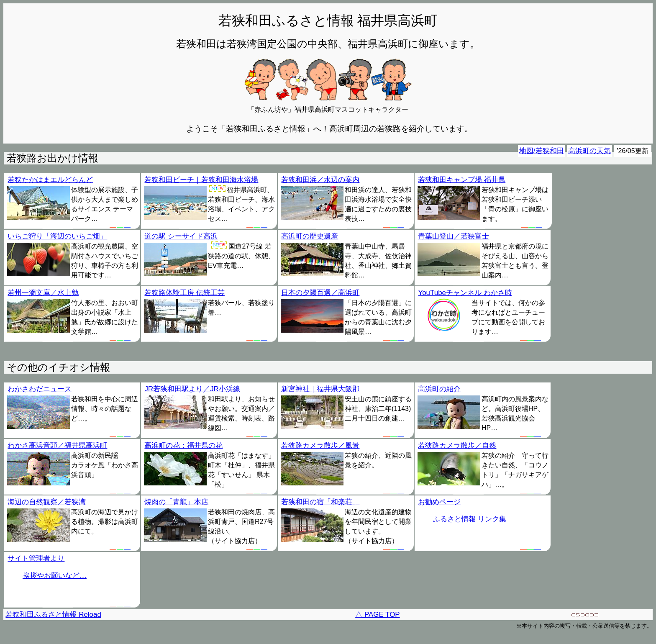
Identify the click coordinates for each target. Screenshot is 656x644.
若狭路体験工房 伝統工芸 (184, 293)
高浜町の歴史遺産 (310, 236)
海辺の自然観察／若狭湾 (47, 502)
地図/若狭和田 (542, 151)
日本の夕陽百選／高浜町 (320, 293)
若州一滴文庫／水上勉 (43, 293)
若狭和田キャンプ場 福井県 (462, 180)
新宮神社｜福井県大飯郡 (320, 389)
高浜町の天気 (589, 151)
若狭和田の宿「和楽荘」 (320, 502)
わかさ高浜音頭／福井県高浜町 (57, 445)
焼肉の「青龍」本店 (176, 502)
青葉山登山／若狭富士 (454, 236)
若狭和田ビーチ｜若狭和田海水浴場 (201, 180)
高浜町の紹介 (439, 389)
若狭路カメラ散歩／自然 (457, 445)
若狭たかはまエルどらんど (50, 180)
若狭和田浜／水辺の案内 (320, 180)
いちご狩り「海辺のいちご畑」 (57, 236)
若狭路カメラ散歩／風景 (320, 445)
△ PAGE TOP (377, 614)
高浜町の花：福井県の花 (183, 445)
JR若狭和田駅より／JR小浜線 (192, 389)
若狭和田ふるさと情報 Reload (53, 614)
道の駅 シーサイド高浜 (181, 236)
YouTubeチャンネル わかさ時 (465, 293)
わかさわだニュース (40, 389)
